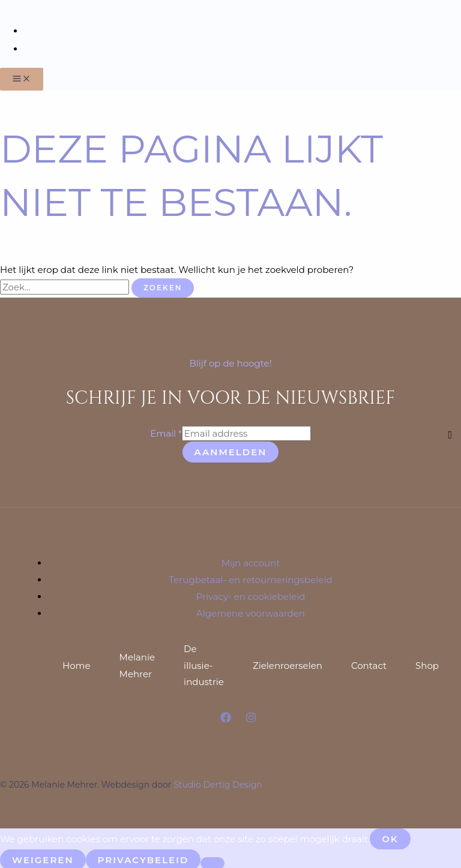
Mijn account (251, 561)
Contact (369, 663)
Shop (427, 663)
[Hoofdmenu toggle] (22, 77)
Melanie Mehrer (137, 663)
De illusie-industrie (204, 663)
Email (166, 431)
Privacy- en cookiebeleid (251, 594)
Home (77, 663)
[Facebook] (226, 717)
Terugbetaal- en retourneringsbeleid (250, 577)
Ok (390, 837)
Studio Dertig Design (218, 782)
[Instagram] (251, 717)
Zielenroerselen (288, 663)
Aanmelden (231, 450)
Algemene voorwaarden (251, 611)
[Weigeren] (212, 861)
